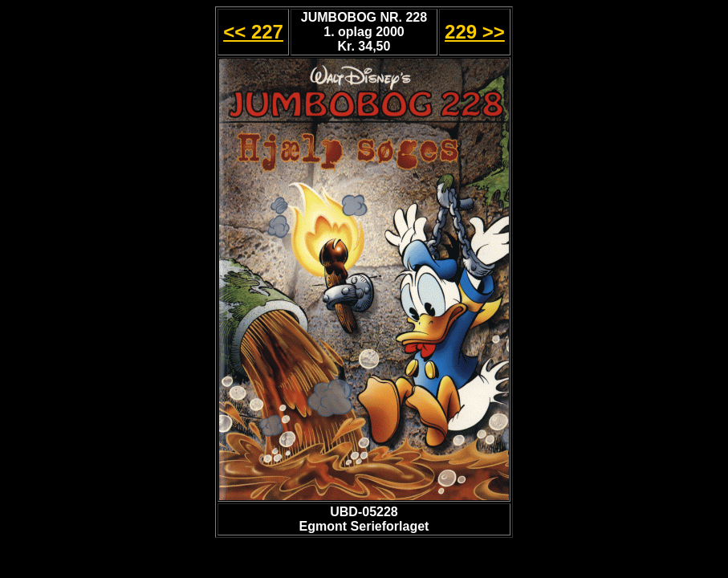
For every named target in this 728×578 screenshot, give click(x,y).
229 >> (475, 32)
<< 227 (253, 32)
